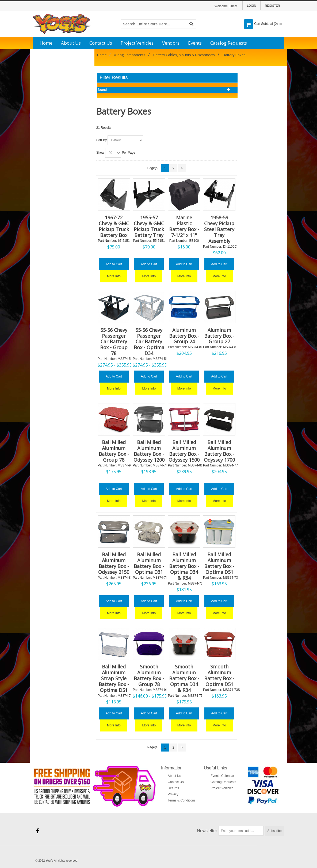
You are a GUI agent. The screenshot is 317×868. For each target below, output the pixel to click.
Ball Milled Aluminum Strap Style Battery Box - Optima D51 (114, 678)
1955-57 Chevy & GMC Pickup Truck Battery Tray (149, 226)
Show (100, 153)
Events (195, 43)
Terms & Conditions (182, 800)
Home (46, 43)
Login (251, 6)
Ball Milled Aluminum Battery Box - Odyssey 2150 (114, 563)
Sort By (102, 140)
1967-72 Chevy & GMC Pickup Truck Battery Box (114, 226)
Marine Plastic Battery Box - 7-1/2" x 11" (184, 226)
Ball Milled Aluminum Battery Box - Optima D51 (219, 563)
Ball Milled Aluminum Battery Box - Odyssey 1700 (219, 451)
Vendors (171, 43)
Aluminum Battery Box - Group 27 (219, 336)
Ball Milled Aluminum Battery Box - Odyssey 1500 (184, 451)
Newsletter (207, 831)
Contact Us (101, 43)
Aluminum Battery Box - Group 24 (184, 336)
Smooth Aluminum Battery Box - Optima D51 (219, 675)
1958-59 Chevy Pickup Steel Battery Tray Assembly (219, 229)
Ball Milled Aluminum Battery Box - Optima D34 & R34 (184, 566)
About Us (71, 43)
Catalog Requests (229, 43)
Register (272, 6)
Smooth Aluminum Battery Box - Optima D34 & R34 (184, 678)
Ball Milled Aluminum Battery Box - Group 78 (114, 451)
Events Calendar (222, 776)
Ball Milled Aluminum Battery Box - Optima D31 (149, 563)
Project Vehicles (137, 43)
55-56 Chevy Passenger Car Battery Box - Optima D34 (149, 342)
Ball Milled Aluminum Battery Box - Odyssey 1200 (149, 451)
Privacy (173, 794)
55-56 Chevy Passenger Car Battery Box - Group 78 (114, 342)
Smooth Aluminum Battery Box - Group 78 (149, 675)
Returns (173, 788)
